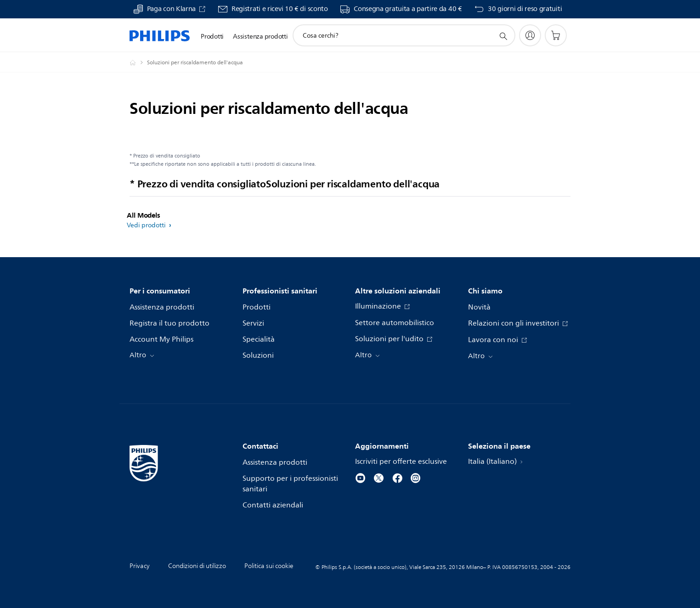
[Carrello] (556, 35)
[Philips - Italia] (138, 62)
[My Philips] (530, 35)
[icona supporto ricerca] (503, 36)
